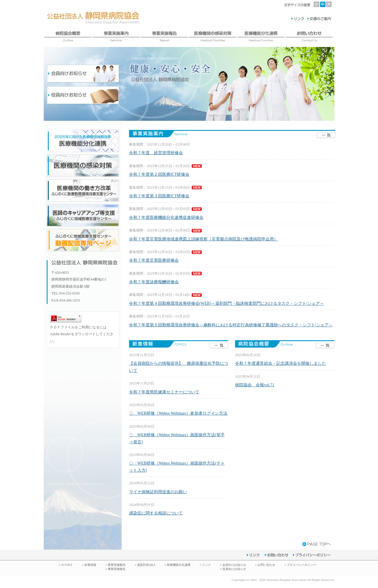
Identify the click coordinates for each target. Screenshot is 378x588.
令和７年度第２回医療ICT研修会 (159, 174)
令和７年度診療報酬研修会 (154, 282)
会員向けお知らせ (234, 565)
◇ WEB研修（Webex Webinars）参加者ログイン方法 (178, 413)
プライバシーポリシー (302, 565)
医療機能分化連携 (179, 565)
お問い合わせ (266, 565)
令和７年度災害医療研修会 (154, 260)
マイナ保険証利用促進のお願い (158, 492)
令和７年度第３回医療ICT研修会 (159, 196)
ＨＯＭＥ (67, 565)
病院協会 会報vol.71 (255, 385)
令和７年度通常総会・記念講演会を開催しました (281, 363)
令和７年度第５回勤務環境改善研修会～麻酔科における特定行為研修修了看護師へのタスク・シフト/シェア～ (231, 325)
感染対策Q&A (146, 565)
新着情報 (90, 565)
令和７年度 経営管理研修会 (156, 153)
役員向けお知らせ (234, 569)
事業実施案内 (117, 565)
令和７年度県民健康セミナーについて (164, 392)
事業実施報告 (117, 569)
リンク (206, 565)
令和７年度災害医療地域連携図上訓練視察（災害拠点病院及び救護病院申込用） (203, 239)
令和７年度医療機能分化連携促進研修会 (166, 218)
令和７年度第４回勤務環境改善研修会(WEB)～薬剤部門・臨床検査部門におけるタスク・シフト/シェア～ (227, 303)
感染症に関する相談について (156, 513)
